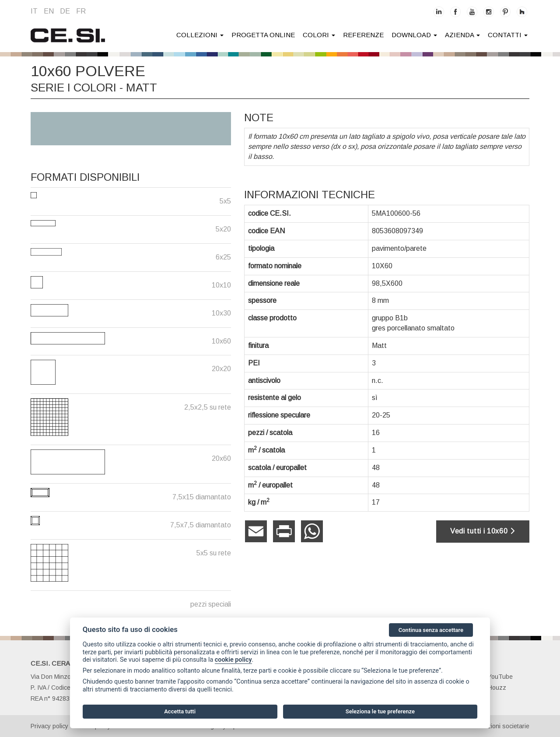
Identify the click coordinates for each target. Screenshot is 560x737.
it (34, 11)
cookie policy (233, 660)
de (65, 11)
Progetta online (263, 35)
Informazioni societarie (498, 726)
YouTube (495, 677)
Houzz (492, 688)
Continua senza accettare (431, 630)
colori (319, 35)
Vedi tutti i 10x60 (483, 531)
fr (81, 11)
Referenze (363, 35)
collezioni (200, 35)
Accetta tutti (180, 711)
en (49, 11)
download (414, 35)
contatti (508, 35)
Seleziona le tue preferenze (380, 711)
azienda (462, 35)
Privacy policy (49, 726)
